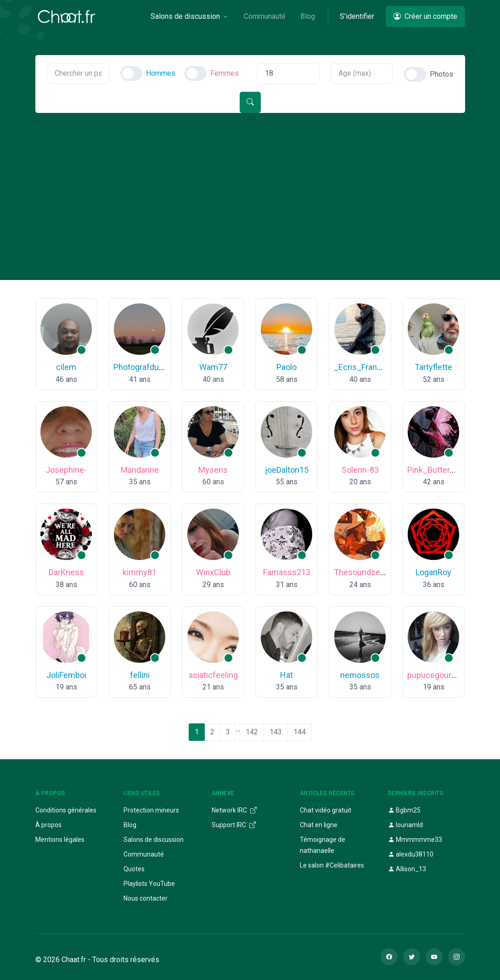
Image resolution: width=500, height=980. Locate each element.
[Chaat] (67, 17)
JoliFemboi (66, 675)
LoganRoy (433, 572)
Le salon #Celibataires (332, 865)
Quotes (134, 869)
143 (276, 732)
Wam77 (213, 367)
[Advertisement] (250, 182)
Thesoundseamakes (371, 572)
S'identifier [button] (357, 16)
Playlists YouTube (149, 884)
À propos (48, 825)
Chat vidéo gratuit (326, 810)
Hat (287, 675)
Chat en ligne (319, 825)
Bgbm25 (404, 810)
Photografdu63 (141, 367)
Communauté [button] (265, 16)
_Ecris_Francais (363, 367)
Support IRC (234, 825)
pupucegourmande (442, 675)
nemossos (360, 675)
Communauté (144, 854)
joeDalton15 (287, 470)
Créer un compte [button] (425, 16)
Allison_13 (407, 869)
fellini (140, 675)
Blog (130, 825)
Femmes (225, 73)
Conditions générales (66, 810)
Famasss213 (287, 572)
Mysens (213, 470)
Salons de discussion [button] (185, 16)
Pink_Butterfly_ (435, 470)
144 (300, 732)
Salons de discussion (154, 840)
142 (252, 732)
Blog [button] (308, 16)
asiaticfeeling (213, 675)
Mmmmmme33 (415, 840)
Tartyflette (433, 367)
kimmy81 (140, 572)
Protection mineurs (151, 810)
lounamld (405, 825)
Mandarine (140, 470)
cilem (66, 367)
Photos (441, 74)
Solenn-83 (360, 470)
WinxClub (213, 572)
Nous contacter (146, 898)
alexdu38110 (411, 854)
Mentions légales (60, 840)
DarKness (66, 572)
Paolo (287, 367)
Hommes (161, 73)
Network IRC (234, 810)
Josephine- (66, 470)
